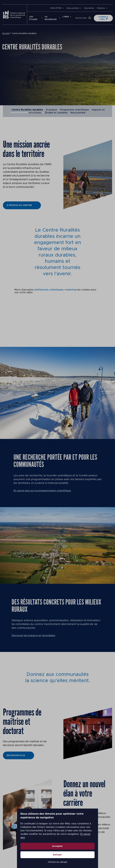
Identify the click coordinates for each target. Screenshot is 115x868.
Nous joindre (73, 8)
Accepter (58, 840)
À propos (51, 110)
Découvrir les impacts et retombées (34, 635)
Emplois (101, 8)
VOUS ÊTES (56, 8)
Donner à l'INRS (104, 18)
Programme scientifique (74, 110)
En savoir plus (71, 831)
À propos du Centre (19, 205)
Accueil (6, 33)
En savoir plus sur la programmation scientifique (43, 491)
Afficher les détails (58, 856)
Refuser (58, 848)
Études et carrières (56, 113)
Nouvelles (89, 8)
